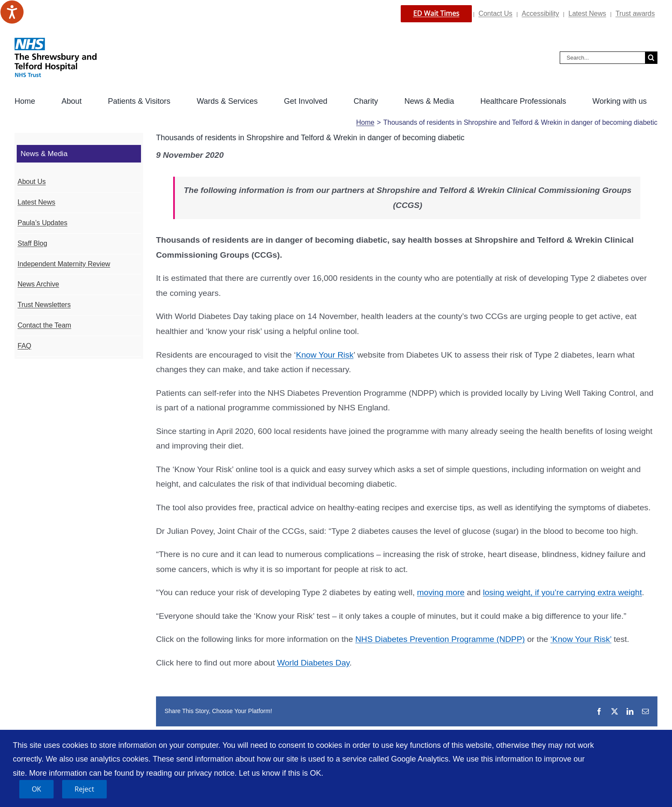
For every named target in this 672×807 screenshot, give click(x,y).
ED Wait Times (436, 13)
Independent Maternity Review (64, 264)
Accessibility (540, 14)
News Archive (38, 284)
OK (36, 789)
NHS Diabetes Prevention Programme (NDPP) (440, 639)
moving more (441, 592)
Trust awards (635, 14)
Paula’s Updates (42, 223)
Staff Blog (32, 243)
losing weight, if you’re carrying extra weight (562, 592)
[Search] (651, 58)
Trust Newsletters (44, 305)
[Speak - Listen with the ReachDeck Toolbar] (12, 12)
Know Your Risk (324, 355)
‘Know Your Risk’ (581, 639)
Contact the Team (44, 325)
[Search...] (602, 58)
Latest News (587, 14)
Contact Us (495, 14)
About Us (32, 182)
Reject (84, 789)
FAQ (24, 346)
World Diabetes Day (313, 663)
